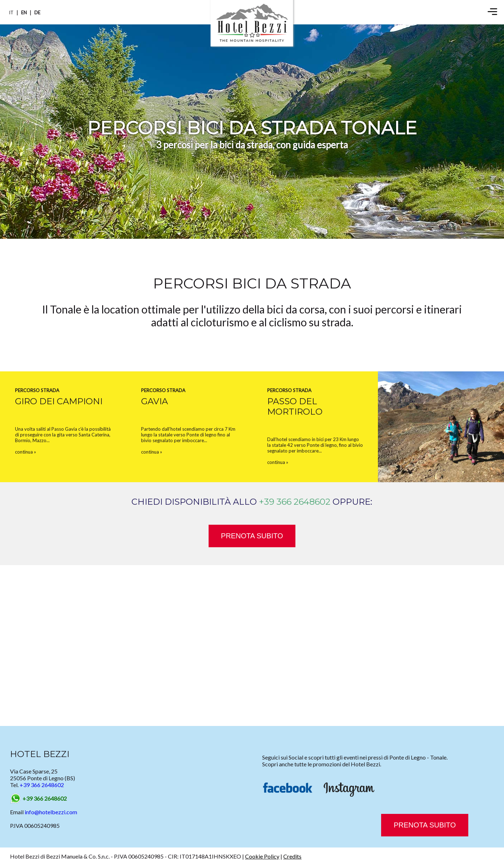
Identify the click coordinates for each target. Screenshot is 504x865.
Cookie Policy (262, 856)
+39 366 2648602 (295, 502)
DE (37, 13)
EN (24, 13)
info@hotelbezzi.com (51, 812)
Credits (292, 856)
